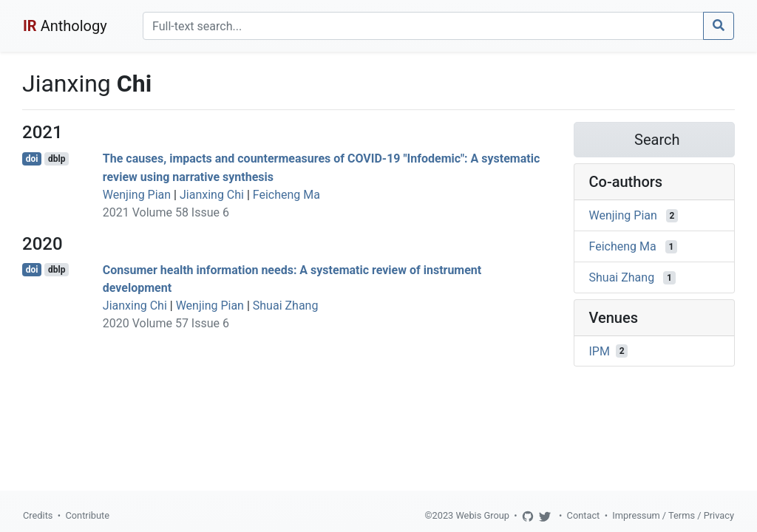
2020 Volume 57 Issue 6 (166, 323)
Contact (584, 515)
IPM (600, 351)
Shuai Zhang (286, 306)
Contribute (87, 515)
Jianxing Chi (212, 195)
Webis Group (482, 515)
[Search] (423, 26)
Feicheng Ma (286, 195)
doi (32, 159)
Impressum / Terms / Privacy (673, 515)
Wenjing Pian (137, 195)
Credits (38, 515)
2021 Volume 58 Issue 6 (166, 212)
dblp (57, 159)
